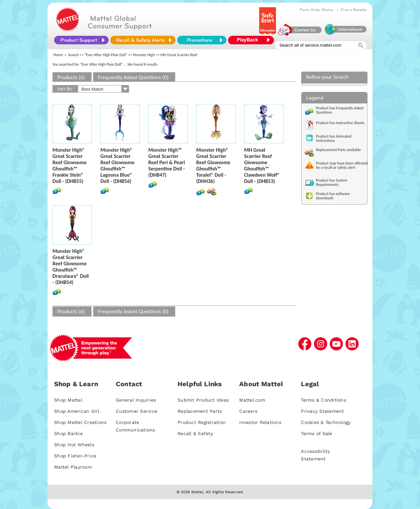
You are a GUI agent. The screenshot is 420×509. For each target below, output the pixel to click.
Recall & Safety (195, 433)
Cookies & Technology (326, 422)
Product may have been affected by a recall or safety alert (342, 165)
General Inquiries (136, 400)
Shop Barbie (68, 433)
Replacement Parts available (338, 150)
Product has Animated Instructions (334, 138)
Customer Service (136, 411)
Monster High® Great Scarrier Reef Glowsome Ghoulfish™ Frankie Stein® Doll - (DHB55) (70, 166)
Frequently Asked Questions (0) (133, 77)
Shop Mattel (68, 400)
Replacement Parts (200, 411)
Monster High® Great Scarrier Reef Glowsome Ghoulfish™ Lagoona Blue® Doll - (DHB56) (117, 166)
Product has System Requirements (332, 182)
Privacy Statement (322, 411)
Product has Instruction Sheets (340, 123)
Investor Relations (260, 422)
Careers (248, 411)
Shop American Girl (77, 411)
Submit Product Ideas (203, 400)
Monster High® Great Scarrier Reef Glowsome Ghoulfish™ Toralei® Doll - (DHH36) (213, 166)
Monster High (144, 55)
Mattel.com (252, 400)
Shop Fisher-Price (75, 456)
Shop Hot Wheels (74, 445)
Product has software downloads (333, 196)
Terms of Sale (316, 433)
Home (58, 55)
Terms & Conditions (324, 400)
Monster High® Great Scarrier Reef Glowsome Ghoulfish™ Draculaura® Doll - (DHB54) (71, 267)
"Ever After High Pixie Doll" (106, 55)
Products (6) (71, 77)
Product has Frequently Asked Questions (340, 110)
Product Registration (202, 422)
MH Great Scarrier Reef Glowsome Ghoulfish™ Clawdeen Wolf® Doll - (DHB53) (262, 166)
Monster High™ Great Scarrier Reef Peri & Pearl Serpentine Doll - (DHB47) (167, 162)
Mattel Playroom (73, 467)
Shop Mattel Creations (80, 422)
